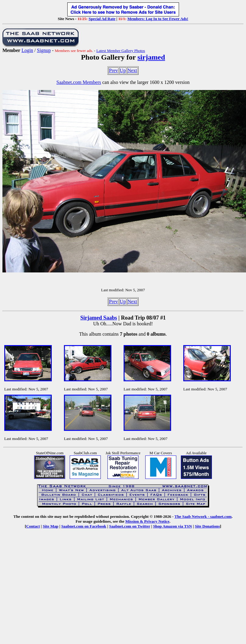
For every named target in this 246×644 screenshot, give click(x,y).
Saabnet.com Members (79, 82)
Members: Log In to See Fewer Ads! (158, 19)
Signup (44, 50)
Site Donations (207, 526)
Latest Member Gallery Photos (121, 51)
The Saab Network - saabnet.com (203, 516)
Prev (113, 70)
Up (123, 70)
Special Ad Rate (102, 19)
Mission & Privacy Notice (148, 521)
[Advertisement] (123, 583)
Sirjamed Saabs (99, 318)
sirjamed (151, 57)
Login (27, 50)
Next (132, 70)
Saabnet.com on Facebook (84, 526)
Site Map (50, 526)
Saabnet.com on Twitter (130, 526)
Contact (33, 526)
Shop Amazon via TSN (173, 526)
